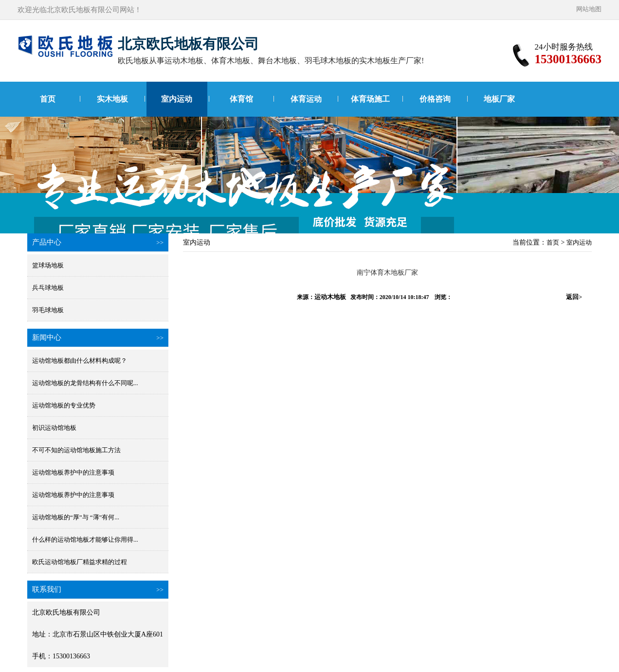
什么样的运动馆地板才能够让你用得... (85, 539)
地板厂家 (499, 99)
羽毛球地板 (48, 310)
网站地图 (589, 9)
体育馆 (241, 99)
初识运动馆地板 (54, 428)
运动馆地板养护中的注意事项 (73, 472)
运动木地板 (330, 297)
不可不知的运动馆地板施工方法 (76, 450)
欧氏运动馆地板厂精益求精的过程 (80, 562)
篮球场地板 (48, 265)
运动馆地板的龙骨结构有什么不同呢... (85, 383)
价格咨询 (435, 99)
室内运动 (177, 99)
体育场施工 (370, 99)
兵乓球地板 (48, 288)
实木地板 (112, 99)
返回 (574, 297)
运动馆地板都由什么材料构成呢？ (80, 361)
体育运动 (306, 99)
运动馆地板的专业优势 (64, 405)
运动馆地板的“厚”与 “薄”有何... (76, 517)
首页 (48, 99)
